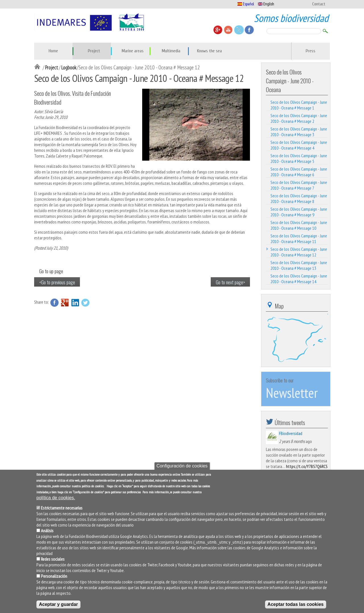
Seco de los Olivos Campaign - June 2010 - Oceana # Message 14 (299, 279)
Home (53, 51)
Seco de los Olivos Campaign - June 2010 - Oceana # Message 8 (299, 198)
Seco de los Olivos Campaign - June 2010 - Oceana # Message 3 (299, 132)
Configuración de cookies (182, 466)
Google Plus (65, 303)
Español (246, 4)
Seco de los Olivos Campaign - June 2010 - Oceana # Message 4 (299, 145)
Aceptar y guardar (58, 604)
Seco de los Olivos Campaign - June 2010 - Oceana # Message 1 (299, 105)
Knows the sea (209, 51)
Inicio (38, 67)
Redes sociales (53, 559)
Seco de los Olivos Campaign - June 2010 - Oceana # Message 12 (299, 252)
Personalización (54, 576)
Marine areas (133, 51)
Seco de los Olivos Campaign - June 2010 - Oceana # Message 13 (299, 265)
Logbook (69, 67)
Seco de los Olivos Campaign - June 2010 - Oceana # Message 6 (299, 172)
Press (311, 51)
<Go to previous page (57, 282)
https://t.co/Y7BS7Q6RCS (307, 466)
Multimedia (171, 51)
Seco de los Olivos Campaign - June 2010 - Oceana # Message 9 (299, 212)
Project (94, 51)
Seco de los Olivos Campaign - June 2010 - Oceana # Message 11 (299, 239)
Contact (319, 4)
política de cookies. (56, 498)
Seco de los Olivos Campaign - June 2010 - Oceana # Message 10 (299, 225)
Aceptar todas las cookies (296, 604)
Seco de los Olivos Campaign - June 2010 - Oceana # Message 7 (299, 185)
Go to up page (51, 271)
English (266, 4)
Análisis (47, 531)
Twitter (85, 303)
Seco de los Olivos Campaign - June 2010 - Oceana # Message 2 (299, 118)
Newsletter (292, 393)
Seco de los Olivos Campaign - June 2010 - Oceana (290, 81)
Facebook (55, 303)
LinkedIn (75, 303)
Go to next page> (230, 282)
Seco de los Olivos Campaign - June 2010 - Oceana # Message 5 (299, 158)
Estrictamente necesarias (62, 508)
